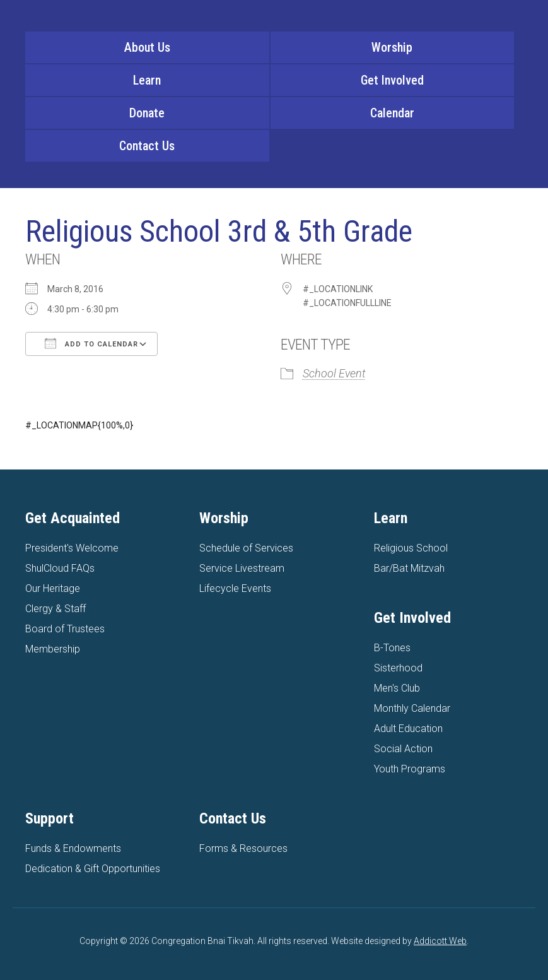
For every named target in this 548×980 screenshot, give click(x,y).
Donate (147, 113)
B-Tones (392, 648)
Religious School (411, 548)
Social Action (403, 749)
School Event (334, 373)
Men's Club (397, 688)
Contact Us (147, 146)
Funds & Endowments (73, 848)
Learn (147, 80)
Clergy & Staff (55, 609)
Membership (53, 649)
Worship (392, 47)
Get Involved (392, 80)
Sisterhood (398, 668)
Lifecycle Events (235, 588)
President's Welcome (72, 548)
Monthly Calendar (412, 708)
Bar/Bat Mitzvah (409, 568)
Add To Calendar (91, 343)
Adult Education (408, 729)
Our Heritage (53, 588)
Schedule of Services (246, 548)
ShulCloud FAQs (60, 568)
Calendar (392, 113)
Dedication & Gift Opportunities (93, 869)
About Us (147, 47)
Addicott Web (440, 941)
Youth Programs (410, 769)
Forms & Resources (243, 848)
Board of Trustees (65, 629)
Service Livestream (242, 568)
